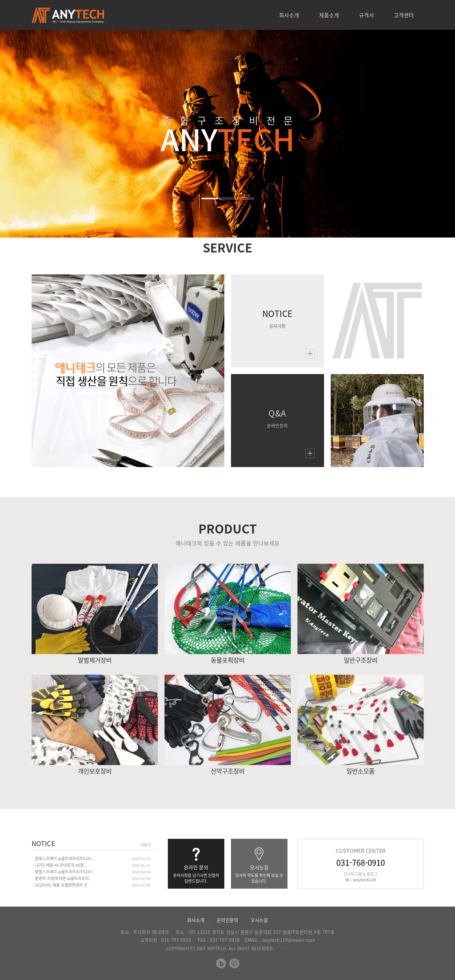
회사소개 (289, 15)
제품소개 (329, 15)
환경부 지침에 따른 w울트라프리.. (63, 878)
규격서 (366, 15)
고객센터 (404, 15)
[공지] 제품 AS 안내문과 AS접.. (60, 865)
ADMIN (282, 948)
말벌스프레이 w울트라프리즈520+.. (65, 858)
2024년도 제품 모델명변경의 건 (61, 885)
